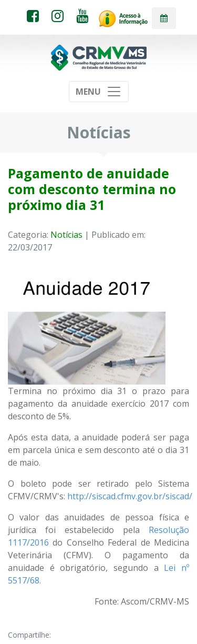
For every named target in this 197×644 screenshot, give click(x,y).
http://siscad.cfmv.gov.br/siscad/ (130, 496)
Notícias (66, 235)
